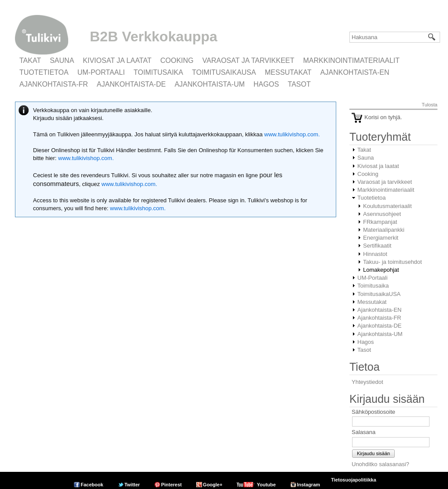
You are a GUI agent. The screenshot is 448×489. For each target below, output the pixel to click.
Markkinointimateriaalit (351, 60)
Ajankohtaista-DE (131, 84)
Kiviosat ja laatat (117, 60)
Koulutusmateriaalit (387, 206)
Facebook (92, 485)
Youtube (266, 485)
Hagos (266, 84)
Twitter (132, 485)
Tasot (299, 84)
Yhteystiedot (367, 382)
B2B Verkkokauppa (154, 36)
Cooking (177, 60)
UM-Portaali (101, 72)
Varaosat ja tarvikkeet (248, 60)
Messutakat (288, 72)
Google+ (213, 485)
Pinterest (171, 485)
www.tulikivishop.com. (291, 134)
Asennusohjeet (382, 214)
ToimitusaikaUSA (224, 72)
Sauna (62, 60)
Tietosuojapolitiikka (354, 480)
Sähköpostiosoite (373, 412)
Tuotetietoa (44, 72)
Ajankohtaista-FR (54, 84)
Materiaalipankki (384, 230)
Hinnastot (375, 254)
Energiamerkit (381, 238)
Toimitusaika (159, 72)
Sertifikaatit (377, 246)
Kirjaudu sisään (373, 453)
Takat (30, 60)
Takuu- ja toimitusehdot (393, 262)
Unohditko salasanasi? (380, 464)
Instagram (309, 485)
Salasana (364, 432)
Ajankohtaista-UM (210, 84)
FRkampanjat (380, 222)
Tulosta (430, 105)
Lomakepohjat (381, 270)
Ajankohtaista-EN (355, 72)
